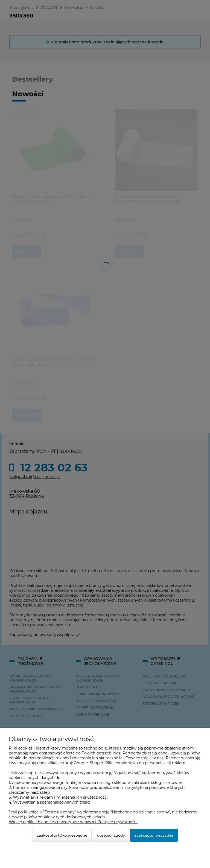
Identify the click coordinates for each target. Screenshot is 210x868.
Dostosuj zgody (111, 835)
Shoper (97, 763)
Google (81, 763)
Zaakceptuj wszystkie (154, 835)
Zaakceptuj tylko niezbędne (62, 835)
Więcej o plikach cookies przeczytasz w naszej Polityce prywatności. (74, 822)
